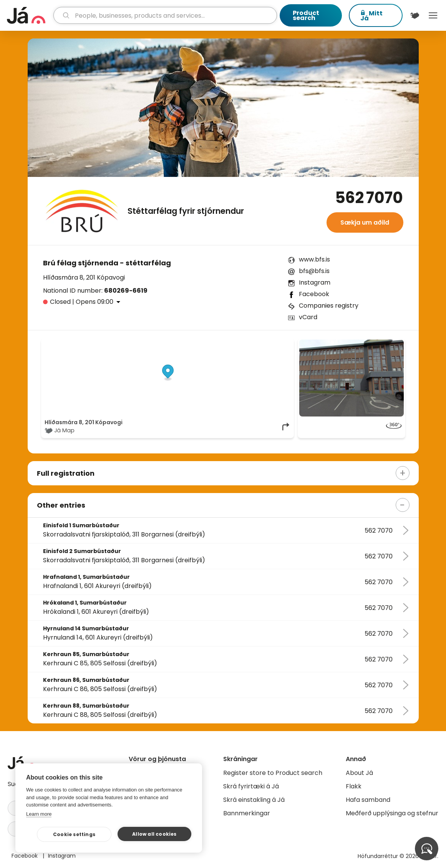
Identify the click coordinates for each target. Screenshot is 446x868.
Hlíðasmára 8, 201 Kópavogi (84, 277)
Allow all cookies (154, 834)
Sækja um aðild (365, 222)
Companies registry (329, 306)
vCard (308, 317)
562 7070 (369, 198)
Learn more (39, 814)
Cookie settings (74, 834)
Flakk (354, 786)
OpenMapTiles (276, 343)
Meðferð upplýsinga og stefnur (392, 813)
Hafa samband (368, 800)
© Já (211, 343)
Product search (306, 15)
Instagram (315, 282)
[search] (165, 15)
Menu (433, 15)
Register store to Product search (273, 773)
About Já (359, 773)
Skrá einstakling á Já (254, 800)
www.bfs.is (314, 259)
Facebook (314, 294)
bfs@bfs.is (314, 271)
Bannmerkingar (247, 813)
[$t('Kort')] (415, 15)
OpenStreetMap (239, 343)
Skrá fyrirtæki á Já (251, 786)
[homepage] (29, 15)
